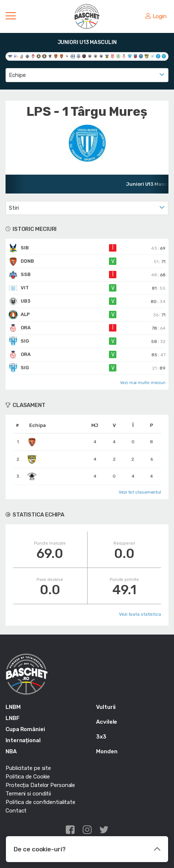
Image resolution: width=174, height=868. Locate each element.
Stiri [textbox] (14, 208)
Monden (107, 751)
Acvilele (107, 722)
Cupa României (25, 729)
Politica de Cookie (28, 777)
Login (156, 16)
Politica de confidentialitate (40, 802)
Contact (16, 811)
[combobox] (87, 75)
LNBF (13, 718)
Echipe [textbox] (17, 75)
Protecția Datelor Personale (40, 785)
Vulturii (106, 707)
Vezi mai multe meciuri (143, 383)
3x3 (101, 737)
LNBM (13, 707)
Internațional (23, 740)
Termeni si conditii (28, 794)
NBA (11, 751)
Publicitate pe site (28, 768)
